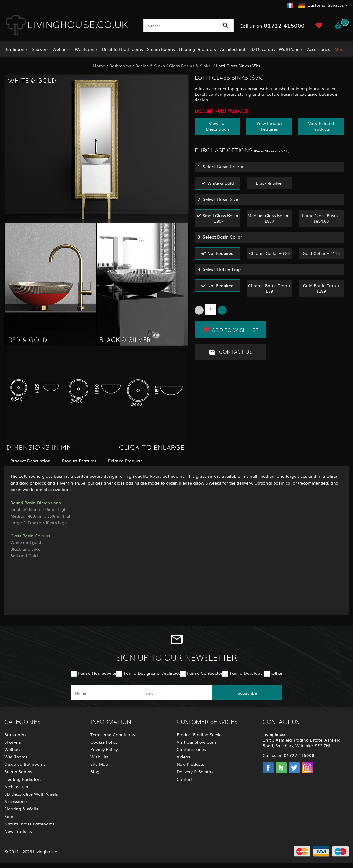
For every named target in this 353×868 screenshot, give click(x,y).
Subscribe (247, 693)
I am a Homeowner (97, 673)
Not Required (221, 253)
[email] (176, 693)
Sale (9, 816)
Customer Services (326, 5)
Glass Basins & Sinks (190, 66)
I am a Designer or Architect (152, 673)
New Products (18, 831)
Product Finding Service (200, 734)
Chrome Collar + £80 (269, 253)
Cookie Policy (104, 742)
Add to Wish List (231, 330)
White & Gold (221, 183)
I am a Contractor (205, 673)
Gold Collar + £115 (321, 253)
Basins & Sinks (150, 66)
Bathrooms (17, 49)
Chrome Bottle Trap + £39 (269, 288)
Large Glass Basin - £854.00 (321, 218)
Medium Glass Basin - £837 (269, 218)
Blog (95, 771)
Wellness (62, 49)
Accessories (319, 49)
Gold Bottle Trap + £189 (321, 288)
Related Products (125, 461)
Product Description (30, 461)
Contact (185, 779)
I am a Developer (247, 673)
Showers (40, 49)
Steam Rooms (161, 49)
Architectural (233, 49)
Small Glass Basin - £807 (221, 218)
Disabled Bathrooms (122, 49)
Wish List (99, 757)
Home (99, 66)
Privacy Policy (104, 749)
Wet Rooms (86, 49)
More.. (341, 49)
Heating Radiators (197, 49)
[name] (106, 693)
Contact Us (231, 352)
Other (277, 673)
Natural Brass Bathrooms (30, 824)
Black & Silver (269, 183)
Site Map (99, 764)
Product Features (79, 461)
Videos (183, 757)
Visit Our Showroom (196, 742)
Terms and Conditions (113, 734)
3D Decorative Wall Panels (276, 49)
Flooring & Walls (21, 809)
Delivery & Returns (195, 771)
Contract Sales (191, 749)
